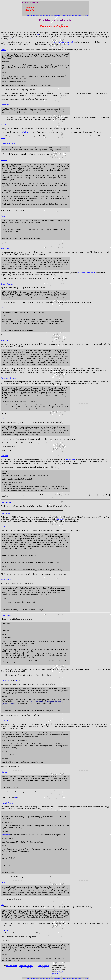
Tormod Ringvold (7, 284)
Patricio (4, 216)
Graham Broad (70, 459)
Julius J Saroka (6, 308)
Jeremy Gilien (6, 502)
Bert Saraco (5, 340)
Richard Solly (6, 681)
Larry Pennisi (6, 105)
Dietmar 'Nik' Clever (8, 143)
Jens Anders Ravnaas (8, 378)
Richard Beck (6, 249)
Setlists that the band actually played (26, 967)
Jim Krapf (4, 721)
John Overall (5, 513)
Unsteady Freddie (7, 803)
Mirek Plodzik (6, 580)
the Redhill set (24, 132)
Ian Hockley (5, 931)
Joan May (4, 456)
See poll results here (58, 972)
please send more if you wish (63, 42)
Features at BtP (11, 966)
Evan (3, 905)
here (38, 35)
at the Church (60, 519)
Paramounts (6, 835)
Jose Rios (4, 882)
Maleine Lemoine (7, 419)
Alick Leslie (5, 125)
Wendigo (4, 160)
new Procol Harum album (86, 273)
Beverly (4, 50)
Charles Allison (6, 615)
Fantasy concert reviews (43, 967)
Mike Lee (4, 772)
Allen (3, 527)
